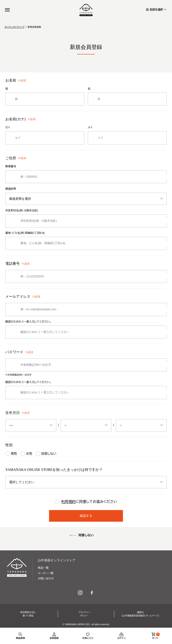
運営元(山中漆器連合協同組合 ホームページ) (140, 614)
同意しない (86, 535)
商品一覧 (43, 568)
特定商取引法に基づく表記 (28, 614)
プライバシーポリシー (84, 614)
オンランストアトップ (14, 27)
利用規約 (69, 502)
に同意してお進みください (86, 502)
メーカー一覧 (46, 573)
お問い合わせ (46, 579)
